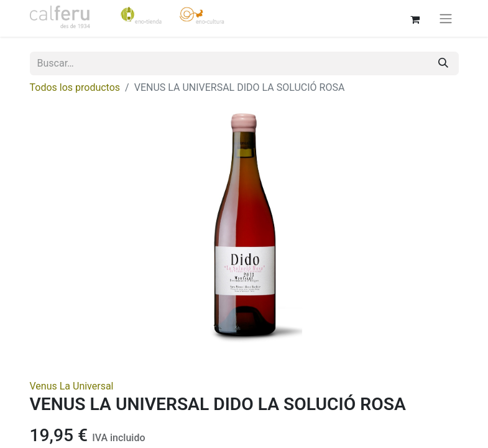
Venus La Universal (72, 386)
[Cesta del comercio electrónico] (415, 18)
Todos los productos (75, 87)
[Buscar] (443, 63)
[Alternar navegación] (446, 18)
